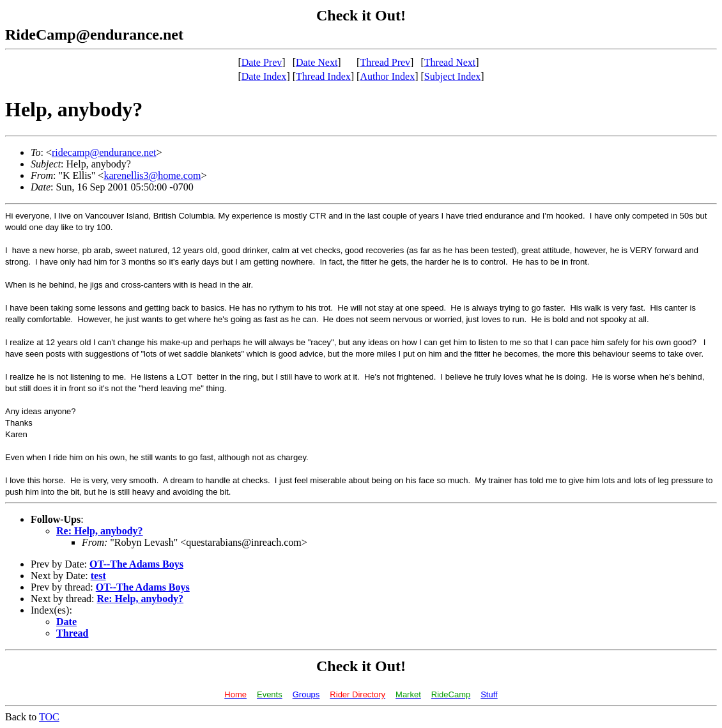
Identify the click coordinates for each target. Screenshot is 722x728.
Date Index (264, 76)
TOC (49, 717)
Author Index (387, 76)
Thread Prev (385, 62)
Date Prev (262, 62)
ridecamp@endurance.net (104, 152)
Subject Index (452, 76)
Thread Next (450, 62)
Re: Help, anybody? (100, 531)
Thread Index (323, 76)
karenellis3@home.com (152, 175)
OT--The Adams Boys (136, 564)
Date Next (317, 62)
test (98, 576)
